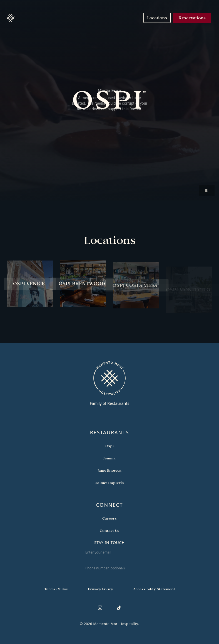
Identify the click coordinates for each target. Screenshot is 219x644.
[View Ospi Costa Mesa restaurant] (136, 289)
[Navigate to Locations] (157, 18)
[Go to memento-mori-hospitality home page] (109, 383)
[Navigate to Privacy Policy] (100, 589)
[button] (11, 18)
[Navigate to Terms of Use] (56, 589)
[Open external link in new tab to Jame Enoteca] (109, 470)
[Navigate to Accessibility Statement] (154, 589)
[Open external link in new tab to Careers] (109, 518)
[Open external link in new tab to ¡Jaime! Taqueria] (110, 483)
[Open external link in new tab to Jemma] (109, 458)
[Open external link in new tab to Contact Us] (109, 530)
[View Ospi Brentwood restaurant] (83, 285)
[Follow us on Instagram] (100, 608)
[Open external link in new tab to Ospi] (109, 446)
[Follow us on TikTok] (119, 608)
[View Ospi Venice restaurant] (30, 284)
